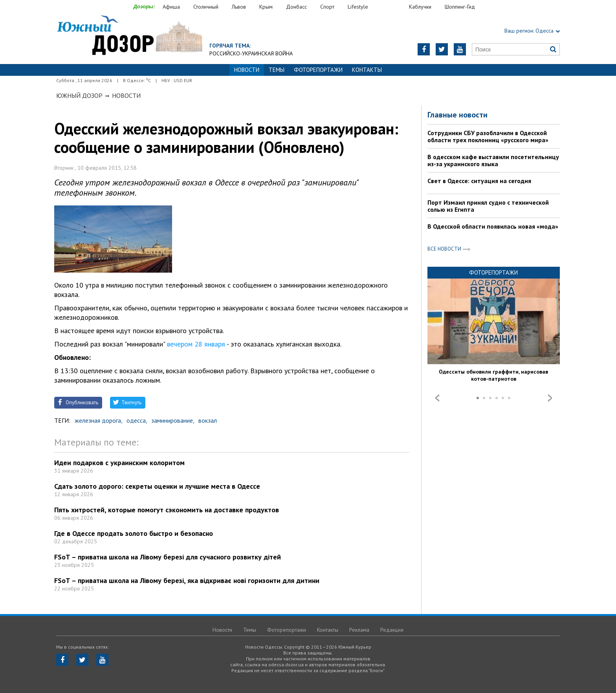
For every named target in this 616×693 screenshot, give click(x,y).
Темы (277, 70)
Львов (239, 7)
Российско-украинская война (251, 53)
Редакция (392, 630)
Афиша (171, 7)
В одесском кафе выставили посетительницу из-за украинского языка (493, 160)
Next (550, 398)
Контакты (367, 70)
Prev (437, 398)
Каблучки (420, 7)
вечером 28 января (196, 344)
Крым (266, 7)
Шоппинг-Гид (460, 7)
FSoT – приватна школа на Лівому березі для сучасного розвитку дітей (168, 557)
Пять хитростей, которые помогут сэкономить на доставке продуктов (167, 510)
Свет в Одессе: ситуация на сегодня (479, 181)
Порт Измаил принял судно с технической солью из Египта (488, 206)
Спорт (327, 7)
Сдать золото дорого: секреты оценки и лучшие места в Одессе (157, 486)
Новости (126, 95)
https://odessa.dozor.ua (129, 36)
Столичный (206, 7)
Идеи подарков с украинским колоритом (119, 463)
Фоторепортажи (318, 70)
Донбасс (296, 7)
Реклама (359, 630)
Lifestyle (358, 7)
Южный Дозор (79, 95)
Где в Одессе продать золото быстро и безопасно (134, 533)
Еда (392, 7)
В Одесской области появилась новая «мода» (493, 226)
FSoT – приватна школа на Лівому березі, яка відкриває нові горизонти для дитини (187, 580)
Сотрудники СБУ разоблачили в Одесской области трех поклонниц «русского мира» (488, 136)
